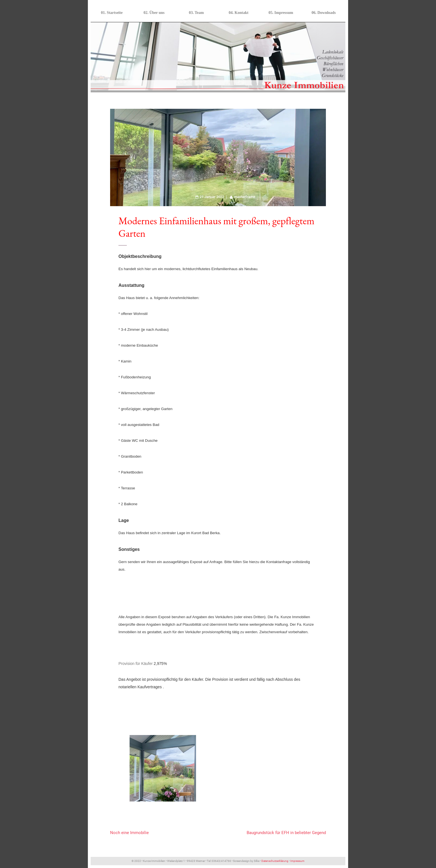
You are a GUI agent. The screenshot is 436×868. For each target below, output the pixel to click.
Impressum (297, 861)
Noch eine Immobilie (129, 833)
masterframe (245, 197)
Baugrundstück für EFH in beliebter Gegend (286, 833)
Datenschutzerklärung (275, 861)
